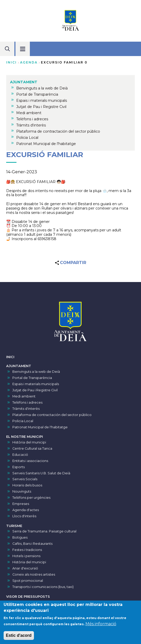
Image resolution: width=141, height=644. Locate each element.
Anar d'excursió (25, 568)
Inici (11, 62)
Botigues (20, 537)
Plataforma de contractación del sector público (52, 415)
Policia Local (23, 421)
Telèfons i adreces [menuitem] (32, 119)
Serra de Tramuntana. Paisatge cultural (44, 531)
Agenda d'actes (26, 510)
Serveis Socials (25, 479)
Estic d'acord (19, 636)
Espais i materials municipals (36, 384)
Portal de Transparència (32, 378)
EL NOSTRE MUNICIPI (25, 437)
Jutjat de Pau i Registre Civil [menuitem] (41, 107)
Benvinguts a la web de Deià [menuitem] (42, 88)
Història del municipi (29, 442)
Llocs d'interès (24, 516)
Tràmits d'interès (26, 409)
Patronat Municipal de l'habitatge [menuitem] (46, 144)
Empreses (21, 504)
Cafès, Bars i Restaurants (32, 544)
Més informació (101, 625)
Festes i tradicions (27, 550)
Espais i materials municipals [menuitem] (42, 101)
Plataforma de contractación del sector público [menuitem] (58, 131)
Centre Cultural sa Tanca (32, 448)
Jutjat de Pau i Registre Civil (35, 390)
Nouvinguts (22, 491)
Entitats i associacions (30, 461)
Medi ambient (24, 396)
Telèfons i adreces (27, 402)
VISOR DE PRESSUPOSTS (28, 597)
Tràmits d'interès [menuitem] (31, 125)
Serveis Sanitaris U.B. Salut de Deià (41, 473)
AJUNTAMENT (19, 366)
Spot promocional (28, 581)
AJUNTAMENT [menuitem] (24, 82)
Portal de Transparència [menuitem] (37, 94)
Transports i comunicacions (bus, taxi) (43, 587)
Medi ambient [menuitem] (29, 113)
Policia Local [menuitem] (27, 138)
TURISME (14, 526)
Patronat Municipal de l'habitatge (40, 427)
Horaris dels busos (27, 485)
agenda (29, 62)
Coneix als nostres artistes (34, 574)
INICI (10, 357)
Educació (20, 455)
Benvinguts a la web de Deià (36, 372)
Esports (19, 467)
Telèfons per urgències (31, 498)
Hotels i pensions (26, 556)
